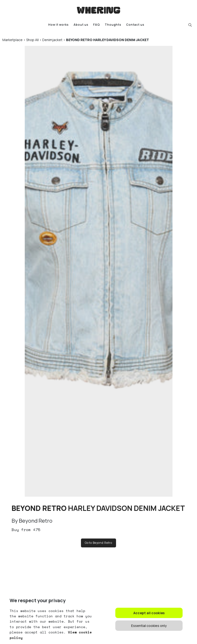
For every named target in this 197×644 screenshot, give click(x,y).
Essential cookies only (149, 626)
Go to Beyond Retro (98, 543)
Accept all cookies (149, 613)
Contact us (135, 25)
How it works (58, 25)
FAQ (97, 25)
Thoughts (113, 25)
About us (81, 25)
